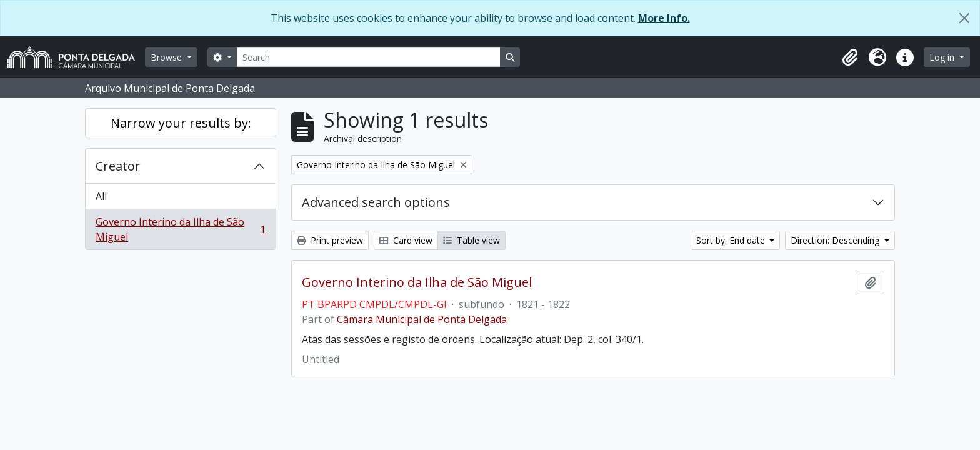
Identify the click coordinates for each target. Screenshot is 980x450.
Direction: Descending (836, 240)
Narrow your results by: (181, 123)
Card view (406, 240)
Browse (167, 57)
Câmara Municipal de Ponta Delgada (422, 319)
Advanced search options (376, 202)
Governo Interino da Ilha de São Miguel (180, 229)
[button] (850, 57)
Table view (472, 240)
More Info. (664, 18)
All (101, 196)
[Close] (964, 18)
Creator (118, 166)
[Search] (369, 57)
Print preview (330, 240)
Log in (943, 57)
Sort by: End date (732, 240)
